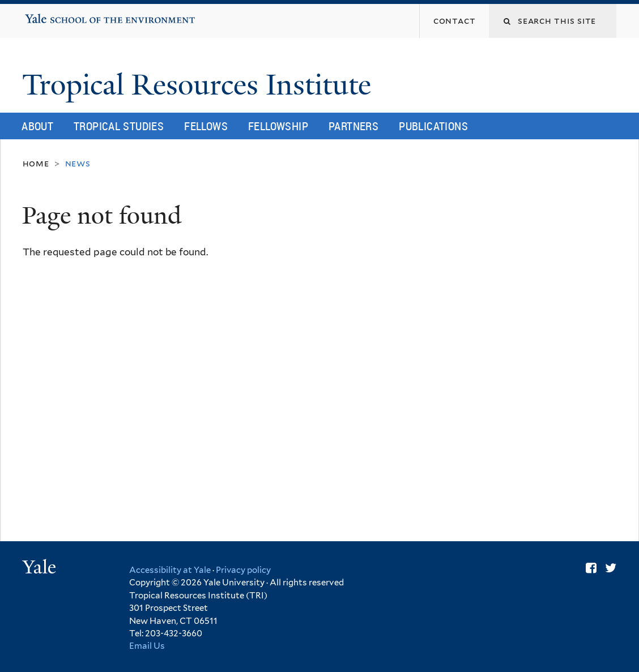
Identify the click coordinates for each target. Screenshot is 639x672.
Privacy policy (243, 570)
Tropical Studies (119, 126)
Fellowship (278, 126)
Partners (353, 126)
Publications (433, 126)
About (37, 126)
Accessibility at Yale (170, 570)
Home (36, 163)
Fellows (206, 126)
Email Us (147, 646)
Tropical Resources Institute (200, 85)
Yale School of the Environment (61, 15)
